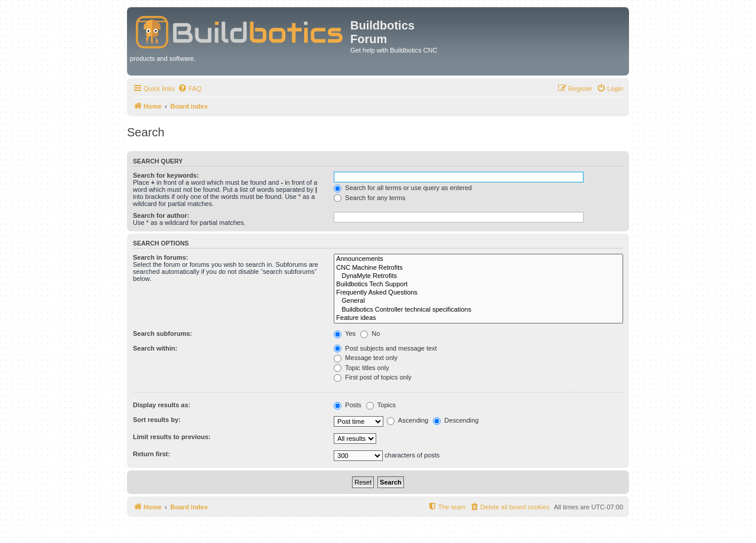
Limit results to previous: (172, 437)
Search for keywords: (166, 175)
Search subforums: (162, 333)
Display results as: (162, 405)
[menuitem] (190, 89)
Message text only (366, 358)
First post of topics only (373, 377)
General (478, 301)
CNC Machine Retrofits (478, 268)
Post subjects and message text (385, 348)
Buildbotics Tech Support (478, 284)
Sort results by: (157, 420)
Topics (381, 405)
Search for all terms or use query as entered (403, 188)
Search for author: (161, 215)
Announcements (478, 259)
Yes (345, 333)
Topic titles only (361, 368)
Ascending (408, 420)
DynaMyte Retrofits (478, 276)
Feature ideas (478, 318)
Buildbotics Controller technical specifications (478, 310)
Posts (348, 405)
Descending (456, 420)
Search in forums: (161, 257)
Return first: (151, 454)
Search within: (155, 348)
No (370, 333)
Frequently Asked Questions (478, 293)
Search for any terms (369, 198)
